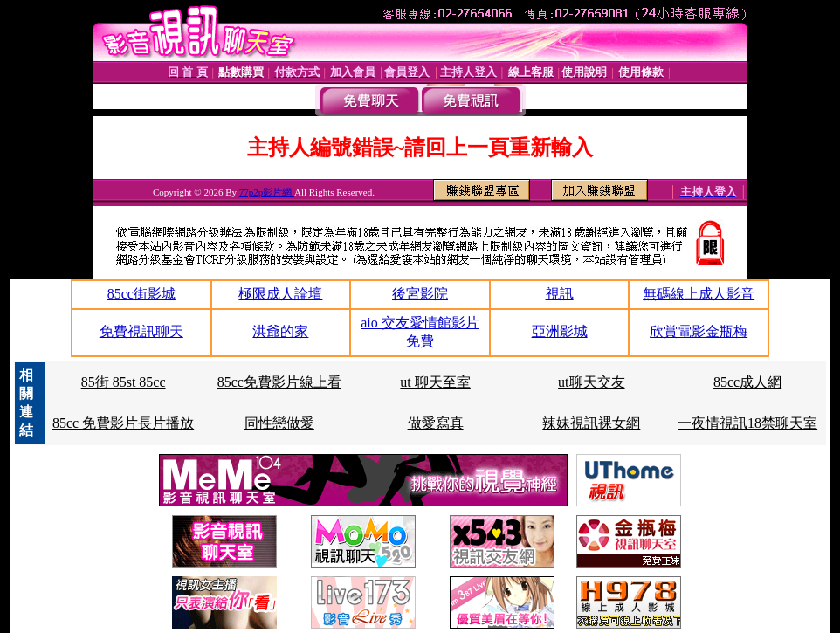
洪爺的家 (280, 331)
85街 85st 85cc (124, 382)
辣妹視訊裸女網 (591, 423)
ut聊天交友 (591, 382)
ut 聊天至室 (435, 382)
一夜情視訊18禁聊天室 (747, 423)
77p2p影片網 (267, 192)
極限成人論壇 (280, 294)
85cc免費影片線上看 (279, 382)
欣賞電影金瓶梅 (699, 331)
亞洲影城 (560, 331)
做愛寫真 (436, 423)
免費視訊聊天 (141, 331)
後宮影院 (420, 294)
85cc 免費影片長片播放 (123, 423)
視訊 (560, 294)
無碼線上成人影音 (699, 294)
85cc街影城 (141, 294)
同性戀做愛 (279, 423)
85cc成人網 (747, 382)
